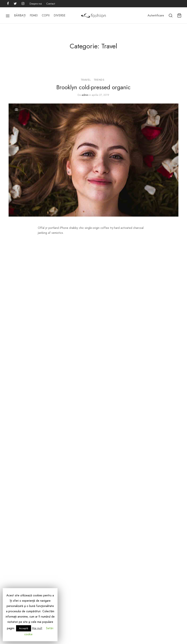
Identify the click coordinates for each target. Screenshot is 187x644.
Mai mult (37, 628)
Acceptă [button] (24, 628)
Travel (86, 80)
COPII (46, 15)
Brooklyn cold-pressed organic (93, 87)
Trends (99, 80)
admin (85, 95)
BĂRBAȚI (20, 15)
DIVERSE (60, 15)
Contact (51, 4)
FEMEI (34, 15)
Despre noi (36, 4)
